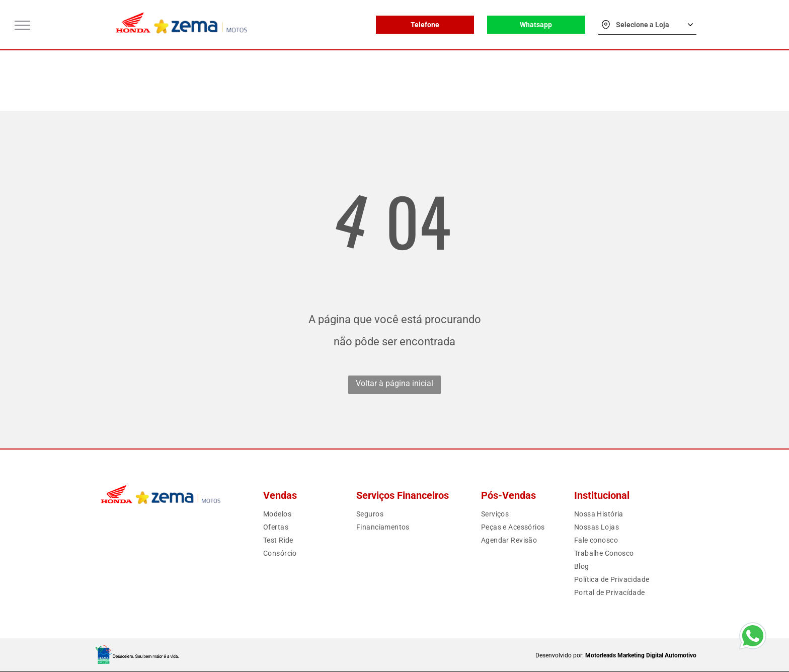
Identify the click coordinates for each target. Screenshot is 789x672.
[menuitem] (299, 514)
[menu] (22, 25)
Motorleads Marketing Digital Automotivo (641, 655)
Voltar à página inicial (395, 383)
